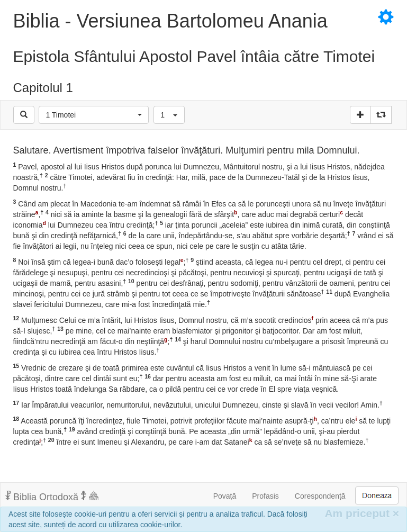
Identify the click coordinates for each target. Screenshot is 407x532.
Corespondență (320, 496)
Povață (225, 496)
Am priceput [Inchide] (362, 513)
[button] (94, 115)
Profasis (265, 496)
